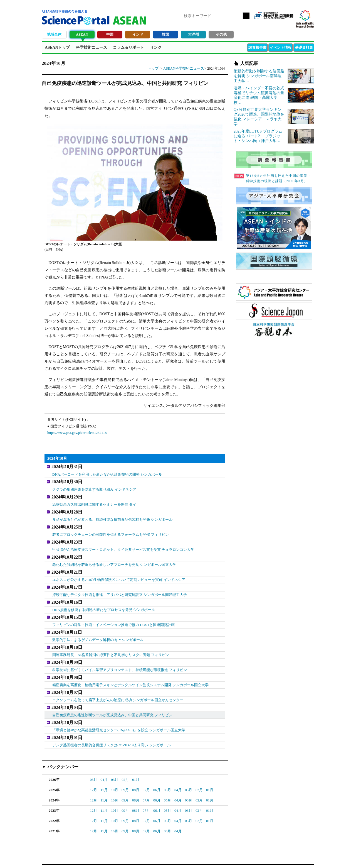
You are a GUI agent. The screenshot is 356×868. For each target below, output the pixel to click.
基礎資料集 (304, 47)
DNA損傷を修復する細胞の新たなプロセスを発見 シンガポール (104, 602)
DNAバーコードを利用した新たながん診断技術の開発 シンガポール (107, 474)
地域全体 (54, 34)
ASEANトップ (57, 47)
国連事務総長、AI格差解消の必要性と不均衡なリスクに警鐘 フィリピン (111, 645)
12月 (93, 775)
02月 (125, 765)
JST (63, 858)
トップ (153, 68)
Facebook (270, 25)
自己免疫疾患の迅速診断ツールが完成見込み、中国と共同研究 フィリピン (112, 702)
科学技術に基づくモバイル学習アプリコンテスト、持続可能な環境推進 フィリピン (120, 659)
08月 (136, 775)
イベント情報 (281, 47)
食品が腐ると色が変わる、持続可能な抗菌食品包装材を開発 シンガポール (112, 516)
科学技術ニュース (92, 47)
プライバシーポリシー (246, 857)
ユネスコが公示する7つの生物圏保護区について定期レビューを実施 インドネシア (119, 574)
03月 (115, 765)
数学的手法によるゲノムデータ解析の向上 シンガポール (98, 631)
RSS (260, 25)
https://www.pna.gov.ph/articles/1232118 (77, 433)
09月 (125, 775)
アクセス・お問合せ (146, 857)
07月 (146, 775)
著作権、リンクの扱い (183, 857)
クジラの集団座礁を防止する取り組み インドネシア (94, 488)
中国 (110, 34)
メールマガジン (289, 25)
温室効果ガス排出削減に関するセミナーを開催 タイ (94, 502)
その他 (221, 34)
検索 (246, 16)
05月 (93, 765)
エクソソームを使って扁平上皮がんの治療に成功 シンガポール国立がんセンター (118, 688)
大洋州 (193, 34)
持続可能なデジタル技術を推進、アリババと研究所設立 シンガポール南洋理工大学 (120, 588)
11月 (104, 775)
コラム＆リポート (128, 47)
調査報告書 (257, 47)
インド (138, 34)
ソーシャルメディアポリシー (291, 857)
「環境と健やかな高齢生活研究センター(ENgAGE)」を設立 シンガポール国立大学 (119, 716)
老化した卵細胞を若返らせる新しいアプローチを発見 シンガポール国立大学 (114, 559)
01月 (136, 765)
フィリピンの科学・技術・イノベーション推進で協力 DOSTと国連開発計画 (113, 616)
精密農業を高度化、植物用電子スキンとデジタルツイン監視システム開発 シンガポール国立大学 (130, 673)
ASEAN (82, 34)
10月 (115, 775)
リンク (156, 47)
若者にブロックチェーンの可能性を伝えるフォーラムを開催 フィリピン (111, 531)
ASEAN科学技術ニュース (184, 68)
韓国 (165, 34)
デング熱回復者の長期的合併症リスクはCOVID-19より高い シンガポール (112, 730)
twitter (279, 25)
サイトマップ (215, 857)
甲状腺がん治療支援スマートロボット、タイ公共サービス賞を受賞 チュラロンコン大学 (123, 545)
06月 (157, 775)
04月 (104, 765)
